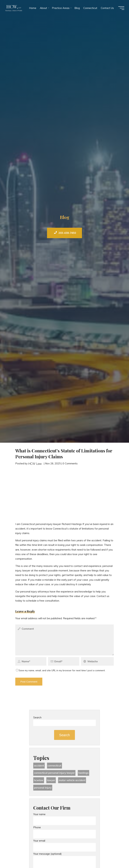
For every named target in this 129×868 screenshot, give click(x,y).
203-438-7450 (65, 233)
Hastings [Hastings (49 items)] (84, 773)
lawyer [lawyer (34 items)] (51, 780)
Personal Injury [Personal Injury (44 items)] (43, 788)
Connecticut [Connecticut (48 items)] (55, 766)
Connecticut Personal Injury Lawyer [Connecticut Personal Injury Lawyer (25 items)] (54, 773)
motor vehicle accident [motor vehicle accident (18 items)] (72, 780)
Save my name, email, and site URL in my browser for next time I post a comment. (61, 670)
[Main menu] (121, 8)
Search (37, 717)
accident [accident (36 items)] (39, 766)
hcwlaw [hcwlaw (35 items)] (39, 780)
